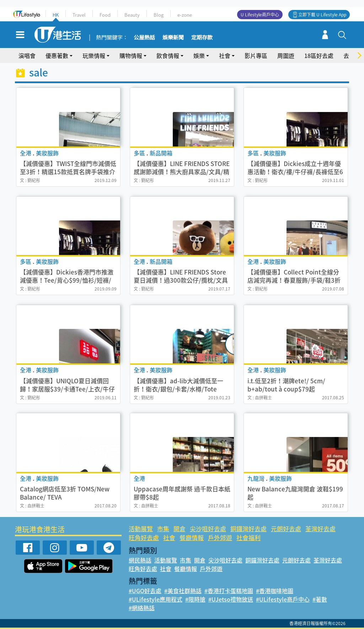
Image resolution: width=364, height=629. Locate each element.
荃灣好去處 (320, 529)
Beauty (132, 15)
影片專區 (256, 55)
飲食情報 (168, 55)
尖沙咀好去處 (208, 529)
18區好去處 (319, 55)
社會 (225, 55)
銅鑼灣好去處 (248, 529)
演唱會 (27, 55)
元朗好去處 (286, 529)
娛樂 (199, 55)
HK (56, 15)
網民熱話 (140, 560)
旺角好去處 (144, 537)
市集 (163, 529)
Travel (79, 15)
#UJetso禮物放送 (231, 599)
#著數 (320, 599)
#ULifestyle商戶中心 (283, 599)
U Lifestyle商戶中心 (260, 15)
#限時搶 (195, 599)
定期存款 (202, 38)
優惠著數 (57, 55)
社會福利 (248, 537)
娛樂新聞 (173, 38)
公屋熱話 (144, 38)
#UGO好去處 (145, 591)
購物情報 (131, 55)
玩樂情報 (94, 55)
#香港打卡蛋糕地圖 (229, 591)
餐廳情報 (192, 537)
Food (105, 15)
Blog (159, 15)
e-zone (185, 15)
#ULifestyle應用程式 (156, 599)
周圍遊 (286, 55)
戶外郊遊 (220, 537)
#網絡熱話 (142, 608)
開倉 (180, 529)
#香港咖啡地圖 (275, 591)
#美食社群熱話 (183, 591)
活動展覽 (141, 529)
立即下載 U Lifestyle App (322, 15)
